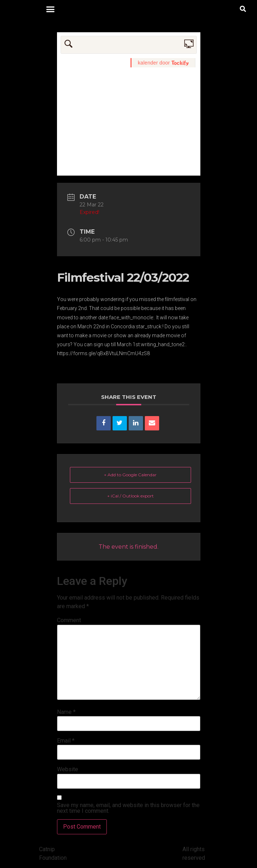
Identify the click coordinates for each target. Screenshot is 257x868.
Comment (69, 620)
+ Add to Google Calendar (130, 475)
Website (68, 769)
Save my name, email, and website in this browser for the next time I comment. (128, 808)
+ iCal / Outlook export (130, 496)
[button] (51, 9)
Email (66, 741)
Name (66, 712)
